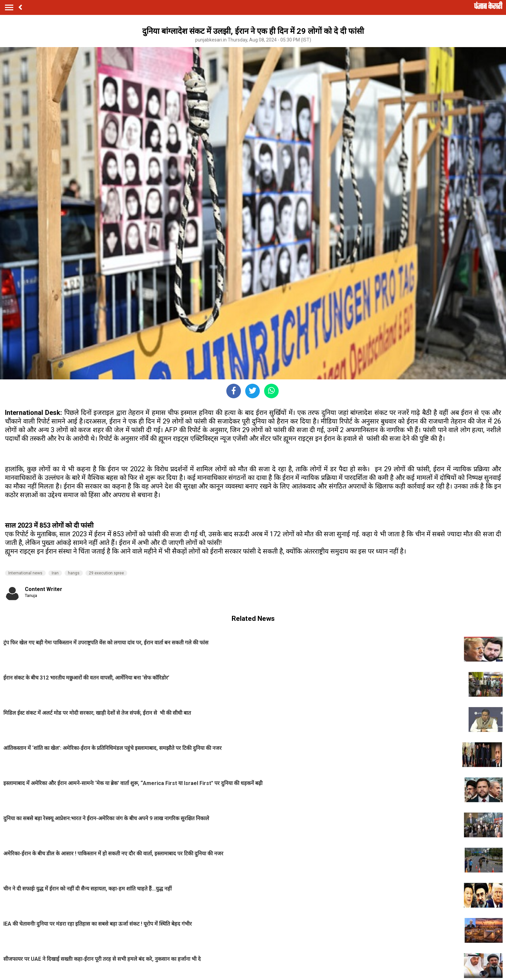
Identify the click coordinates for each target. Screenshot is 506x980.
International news (25, 573)
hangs (74, 573)
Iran (55, 573)
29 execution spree (106, 573)
